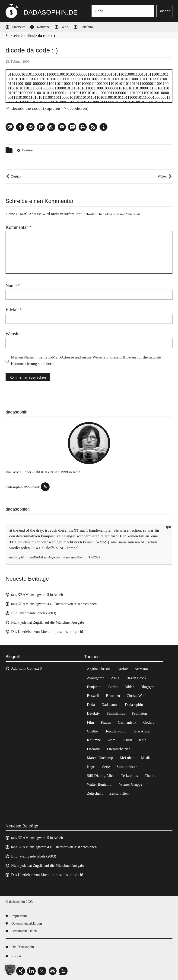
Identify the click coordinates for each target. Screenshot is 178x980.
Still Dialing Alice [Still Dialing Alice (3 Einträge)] (101, 776)
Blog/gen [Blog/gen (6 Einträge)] (147, 687)
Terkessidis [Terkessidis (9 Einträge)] (129, 776)
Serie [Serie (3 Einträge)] (106, 767)
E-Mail (14, 310)
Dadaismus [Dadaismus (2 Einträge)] (110, 705)
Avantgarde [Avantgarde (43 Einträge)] (95, 678)
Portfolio (87, 27)
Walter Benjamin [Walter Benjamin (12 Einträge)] (100, 784)
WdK (65, 27)
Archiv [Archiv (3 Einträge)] (122, 669)
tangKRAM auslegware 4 (45, 557)
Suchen (164, 11)
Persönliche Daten (24, 931)
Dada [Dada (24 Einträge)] (91, 705)
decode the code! (27, 108)
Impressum (19, 916)
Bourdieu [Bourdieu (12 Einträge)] (113, 696)
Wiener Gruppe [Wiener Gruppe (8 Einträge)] (131, 784)
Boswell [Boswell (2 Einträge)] (93, 696)
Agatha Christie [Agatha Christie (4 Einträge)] (99, 669)
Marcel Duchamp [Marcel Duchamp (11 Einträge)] (100, 758)
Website (13, 334)
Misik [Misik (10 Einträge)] (146, 758)
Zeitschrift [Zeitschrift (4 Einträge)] (95, 793)
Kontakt (17, 956)
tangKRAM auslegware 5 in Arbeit (37, 595)
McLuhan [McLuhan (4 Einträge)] (127, 758)
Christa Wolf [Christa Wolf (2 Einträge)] (136, 696)
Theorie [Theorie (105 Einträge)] (150, 776)
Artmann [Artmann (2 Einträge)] (141, 669)
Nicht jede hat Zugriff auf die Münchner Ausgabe (48, 622)
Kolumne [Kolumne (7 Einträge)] (94, 740)
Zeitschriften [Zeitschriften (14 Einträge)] (119, 793)
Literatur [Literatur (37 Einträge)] (94, 749)
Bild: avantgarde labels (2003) (34, 613)
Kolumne (43, 27)
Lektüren (28, 150)
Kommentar (19, 227)
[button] (10, 127)
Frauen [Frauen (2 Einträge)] (106, 722)
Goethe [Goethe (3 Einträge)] (92, 731)
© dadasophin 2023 (19, 902)
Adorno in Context (25, 668)
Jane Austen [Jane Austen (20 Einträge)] (142, 731)
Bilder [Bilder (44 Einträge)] (129, 687)
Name (13, 286)
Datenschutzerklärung (27, 923)
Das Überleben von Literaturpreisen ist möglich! (47, 632)
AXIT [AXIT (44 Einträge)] (115, 678)
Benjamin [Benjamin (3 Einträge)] (94, 687)
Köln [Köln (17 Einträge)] (143, 740)
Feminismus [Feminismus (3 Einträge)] (116, 713)
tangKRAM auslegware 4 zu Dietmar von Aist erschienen (54, 604)
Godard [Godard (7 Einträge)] (149, 722)
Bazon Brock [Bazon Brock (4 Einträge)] (136, 678)
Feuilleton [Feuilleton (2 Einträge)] (139, 713)
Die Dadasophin (23, 947)
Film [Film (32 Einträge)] (91, 722)
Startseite (19, 27)
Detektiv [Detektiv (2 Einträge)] (93, 713)
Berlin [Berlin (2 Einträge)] (113, 687)
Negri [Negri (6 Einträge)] (91, 767)
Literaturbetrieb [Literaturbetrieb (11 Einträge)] (119, 749)
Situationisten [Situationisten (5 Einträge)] (127, 767)
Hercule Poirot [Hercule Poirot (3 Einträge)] (116, 731)
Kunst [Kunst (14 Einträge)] (128, 740)
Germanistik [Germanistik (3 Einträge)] (127, 722)
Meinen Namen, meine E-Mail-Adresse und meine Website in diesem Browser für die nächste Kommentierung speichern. (86, 360)
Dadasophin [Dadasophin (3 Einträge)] (134, 705)
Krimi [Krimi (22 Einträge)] (112, 740)
